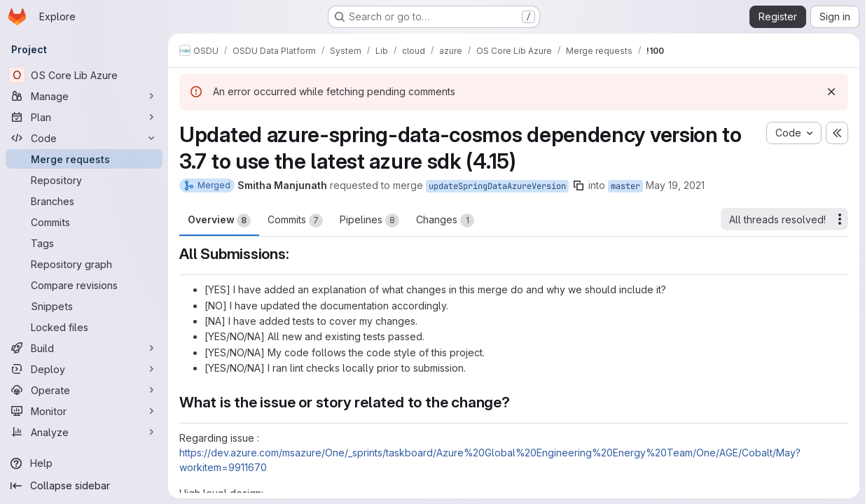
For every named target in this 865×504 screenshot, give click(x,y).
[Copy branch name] (579, 185)
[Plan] (84, 117)
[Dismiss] (831, 92)
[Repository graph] (84, 264)
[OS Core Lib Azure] (84, 75)
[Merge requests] (84, 159)
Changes (445, 220)
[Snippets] (84, 306)
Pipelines (369, 220)
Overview (219, 220)
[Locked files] (84, 327)
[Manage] (84, 96)
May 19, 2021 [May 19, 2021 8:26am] (675, 185)
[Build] (84, 348)
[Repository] (84, 180)
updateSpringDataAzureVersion (497, 186)
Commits (295, 220)
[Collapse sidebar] (84, 486)
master (625, 186)
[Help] (84, 463)
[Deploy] (84, 369)
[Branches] (84, 201)
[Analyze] (84, 432)
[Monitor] (84, 411)
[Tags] (84, 243)
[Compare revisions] (84, 285)
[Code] (84, 138)
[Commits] (84, 222)
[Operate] (84, 390)
